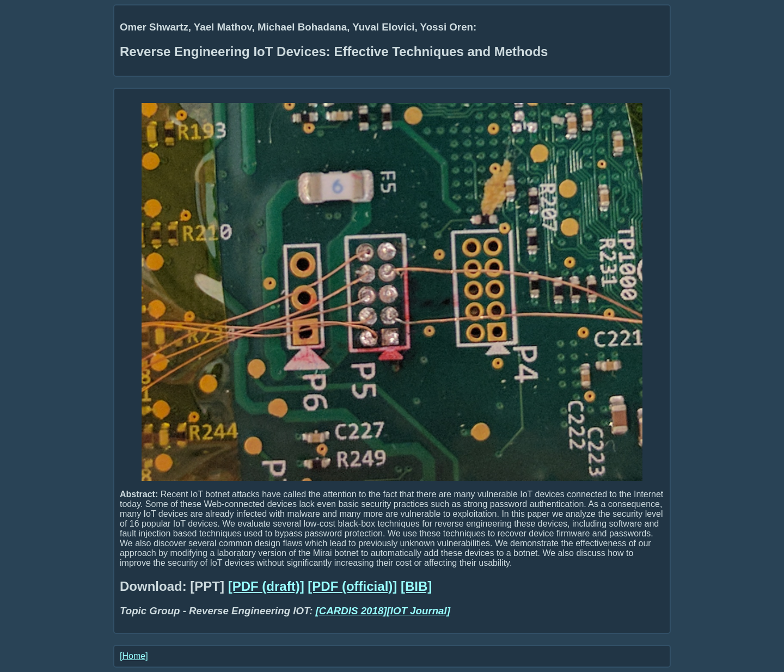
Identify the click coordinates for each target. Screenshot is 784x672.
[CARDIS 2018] (351, 611)
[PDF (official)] (352, 586)
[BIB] (416, 586)
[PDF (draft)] (266, 586)
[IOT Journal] (419, 611)
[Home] (134, 656)
